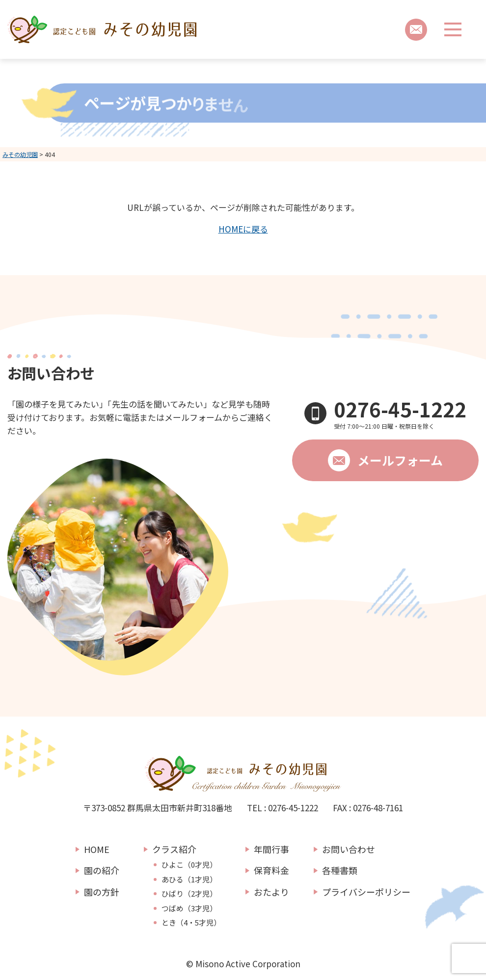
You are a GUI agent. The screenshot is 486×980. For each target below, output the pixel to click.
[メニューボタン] (453, 29)
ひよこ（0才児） (189, 865)
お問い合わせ (349, 849)
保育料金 (271, 870)
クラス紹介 (174, 849)
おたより (271, 892)
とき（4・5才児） (191, 923)
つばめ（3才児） (189, 908)
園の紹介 (102, 870)
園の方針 (102, 892)
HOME (97, 849)
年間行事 (271, 849)
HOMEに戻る (243, 229)
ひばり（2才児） (189, 894)
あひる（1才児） (189, 879)
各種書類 (340, 870)
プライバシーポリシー (366, 892)
